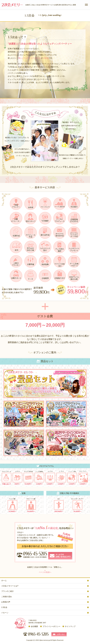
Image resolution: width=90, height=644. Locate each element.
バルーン (5, 613)
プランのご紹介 (8, 591)
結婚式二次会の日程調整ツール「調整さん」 (45, 567)
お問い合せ (61, 634)
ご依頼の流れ (7, 597)
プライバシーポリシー (51, 626)
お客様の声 (6, 602)
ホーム (4, 580)
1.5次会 (4, 607)
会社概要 (34, 626)
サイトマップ (70, 626)
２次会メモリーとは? (10, 586)
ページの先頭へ (45, 571)
